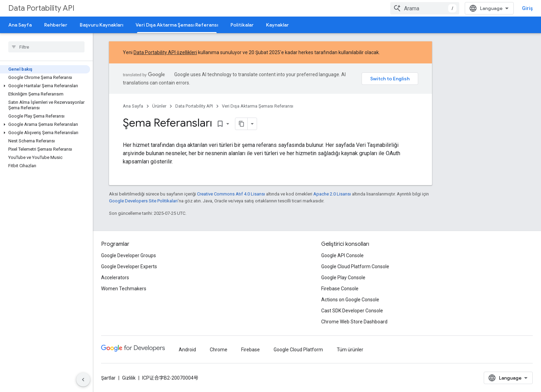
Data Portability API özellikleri (165, 52)
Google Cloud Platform (298, 350)
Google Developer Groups (129, 255)
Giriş (527, 8)
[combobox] (425, 8)
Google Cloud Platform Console (355, 267)
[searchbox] (46, 47)
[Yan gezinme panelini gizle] (83, 380)
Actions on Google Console (350, 300)
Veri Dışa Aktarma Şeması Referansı (258, 106)
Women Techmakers (124, 289)
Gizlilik (129, 378)
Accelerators (115, 278)
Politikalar (242, 25)
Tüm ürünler (350, 350)
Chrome (219, 350)
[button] (45, 86)
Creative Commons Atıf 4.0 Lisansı (231, 194)
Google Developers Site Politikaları (143, 201)
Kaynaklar (277, 25)
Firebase (250, 350)
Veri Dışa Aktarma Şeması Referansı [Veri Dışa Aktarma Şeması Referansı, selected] (177, 25)
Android (187, 350)
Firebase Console (340, 289)
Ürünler (159, 106)
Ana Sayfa (20, 25)
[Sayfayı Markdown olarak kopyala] (242, 124)
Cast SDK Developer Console (352, 311)
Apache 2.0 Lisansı (332, 194)
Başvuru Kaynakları (101, 25)
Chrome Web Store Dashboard (354, 322)
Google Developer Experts (129, 267)
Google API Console (342, 255)
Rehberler (56, 25)
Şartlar (108, 378)
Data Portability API (41, 8)
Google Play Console (343, 278)
